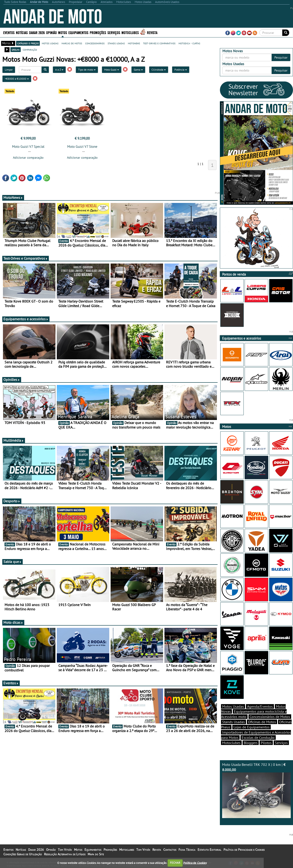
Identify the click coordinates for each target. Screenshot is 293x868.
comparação (30, 49)
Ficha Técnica (187, 850)
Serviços (114, 32)
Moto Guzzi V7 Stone (82, 147)
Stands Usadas (233, 722)
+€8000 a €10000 (17, 79)
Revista (152, 32)
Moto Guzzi (112, 70)
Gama (138, 70)
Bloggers (251, 743)
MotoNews (13, 197)
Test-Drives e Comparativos (26, 258)
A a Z (59, 70)
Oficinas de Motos (262, 722)
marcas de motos (72, 43)
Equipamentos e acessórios (26, 319)
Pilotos (266, 743)
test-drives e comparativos (159, 43)
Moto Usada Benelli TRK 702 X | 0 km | (257, 790)
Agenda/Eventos (260, 706)
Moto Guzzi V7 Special (28, 147)
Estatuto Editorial (209, 850)
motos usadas (50, 43)
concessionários (95, 43)
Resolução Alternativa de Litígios (65, 854)
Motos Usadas (233, 706)
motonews (134, 43)
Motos (63, 32)
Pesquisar (281, 57)
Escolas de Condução (258, 737)
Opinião (51, 32)
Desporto (12, 501)
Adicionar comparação (28, 158)
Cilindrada (159, 70)
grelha (16, 49)
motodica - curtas (189, 43)
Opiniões (12, 380)
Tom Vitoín (65, 850)
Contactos (170, 850)
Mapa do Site (96, 854)
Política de (195, 863)
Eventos (9, 32)
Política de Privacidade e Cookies (244, 850)
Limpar (9, 70)
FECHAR (175, 863)
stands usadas (116, 43)
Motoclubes (130, 32)
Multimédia (14, 440)
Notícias (22, 32)
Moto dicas (13, 622)
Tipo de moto (87, 70)
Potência (181, 70)
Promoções (98, 32)
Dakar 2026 (37, 32)
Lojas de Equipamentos (252, 727)
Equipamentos (78, 32)
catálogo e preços (28, 43)
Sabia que (12, 562)
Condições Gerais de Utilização (23, 854)
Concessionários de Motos (270, 717)
